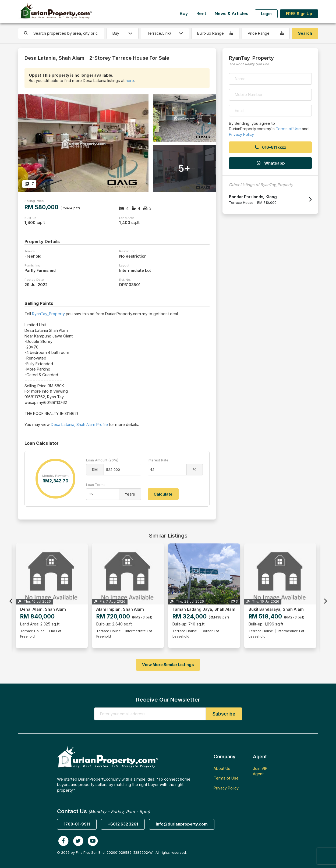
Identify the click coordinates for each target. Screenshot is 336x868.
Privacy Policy (241, 134)
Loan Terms (96, 485)
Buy (184, 14)
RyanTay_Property (48, 314)
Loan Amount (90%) (102, 460)
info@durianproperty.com (182, 824)
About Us (222, 768)
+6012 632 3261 (123, 824)
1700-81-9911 (77, 824)
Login (266, 14)
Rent (201, 14)
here (130, 81)
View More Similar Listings (168, 665)
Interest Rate (158, 460)
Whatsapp (270, 163)
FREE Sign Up (299, 14)
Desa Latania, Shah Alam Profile (79, 424)
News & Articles (231, 14)
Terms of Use (288, 129)
